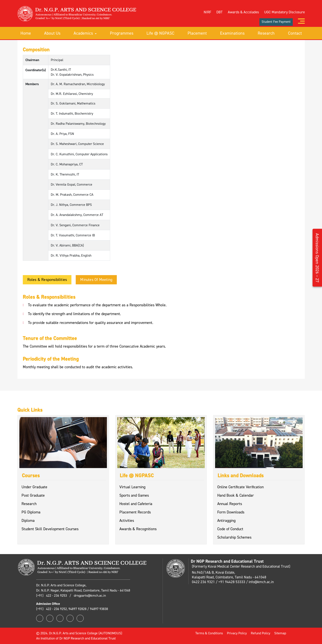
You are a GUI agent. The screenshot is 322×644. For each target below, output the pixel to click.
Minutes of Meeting (96, 280)
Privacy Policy (237, 633)
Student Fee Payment (276, 22)
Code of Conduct (230, 529)
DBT (220, 12)
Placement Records (135, 512)
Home (26, 33)
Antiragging (226, 521)
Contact (295, 33)
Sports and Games (134, 495)
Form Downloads (231, 512)
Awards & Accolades (243, 12)
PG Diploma (31, 512)
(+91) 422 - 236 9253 (52, 595)
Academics (85, 33)
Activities (127, 521)
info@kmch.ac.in (261, 582)
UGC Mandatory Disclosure (284, 12)
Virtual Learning (132, 487)
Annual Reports (230, 504)
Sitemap (280, 633)
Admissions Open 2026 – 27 (317, 258)
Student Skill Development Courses (50, 529)
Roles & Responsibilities (47, 280)
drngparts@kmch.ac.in (90, 595)
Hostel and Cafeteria (136, 504)
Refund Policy (260, 633)
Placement (197, 33)
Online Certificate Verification (240, 487)
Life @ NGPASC (160, 33)
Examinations (232, 33)
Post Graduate (33, 495)
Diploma (28, 521)
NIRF (207, 12)
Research (266, 33)
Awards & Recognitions (138, 529)
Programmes (122, 33)
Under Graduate (34, 487)
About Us (52, 33)
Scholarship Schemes (234, 537)
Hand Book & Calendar (236, 495)
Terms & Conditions (209, 633)
